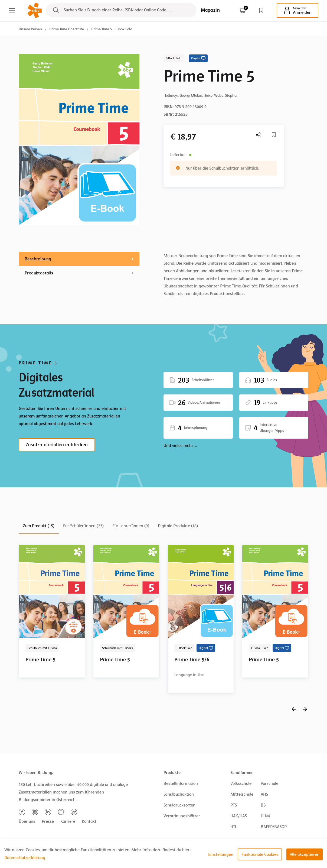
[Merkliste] (274, 135)
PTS (234, 805)
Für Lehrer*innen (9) (131, 526)
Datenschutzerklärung (25, 858)
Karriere (68, 821)
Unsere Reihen (30, 29)
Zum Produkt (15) (39, 526)
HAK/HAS (239, 816)
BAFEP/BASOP (274, 827)
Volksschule (241, 783)
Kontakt (89, 821)
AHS (264, 794)
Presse (48, 821)
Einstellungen (221, 854)
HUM (265, 816)
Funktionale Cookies (260, 854)
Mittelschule (242, 794)
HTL (234, 827)
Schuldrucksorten (179, 805)
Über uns (27, 821)
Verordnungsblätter (182, 816)
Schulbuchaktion (179, 794)
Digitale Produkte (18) (178, 526)
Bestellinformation (181, 783)
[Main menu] (12, 10)
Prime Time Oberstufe (67, 29)
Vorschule (269, 783)
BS (263, 805)
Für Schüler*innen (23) (83, 526)
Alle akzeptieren (305, 854)
